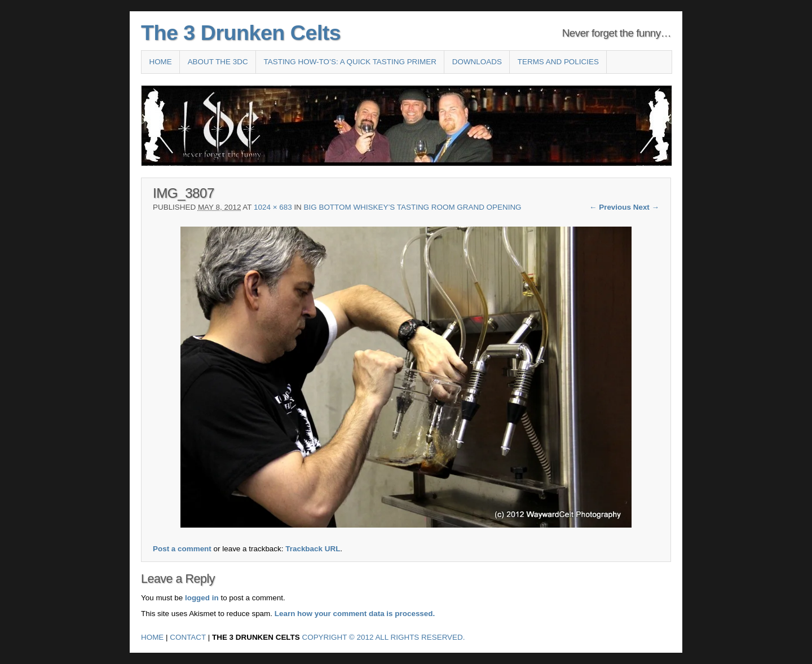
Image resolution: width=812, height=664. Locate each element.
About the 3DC (218, 62)
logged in (202, 598)
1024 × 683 (273, 207)
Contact (188, 637)
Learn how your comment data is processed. (355, 614)
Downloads (477, 62)
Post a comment (182, 549)
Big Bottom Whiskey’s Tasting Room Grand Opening (413, 207)
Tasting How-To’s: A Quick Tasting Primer (350, 62)
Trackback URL (313, 549)
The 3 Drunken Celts (241, 33)
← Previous (610, 207)
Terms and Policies (558, 62)
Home (160, 62)
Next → (646, 207)
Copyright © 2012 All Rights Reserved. (384, 637)
